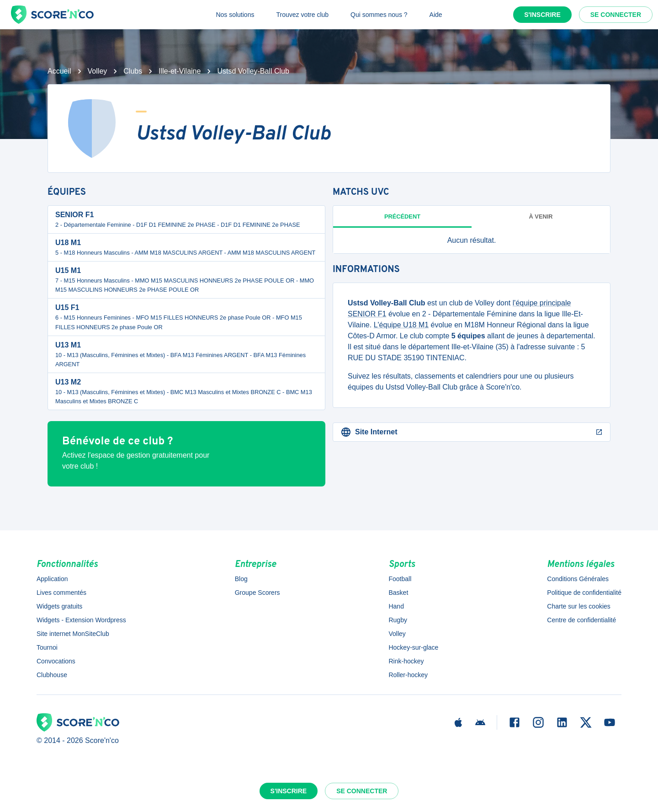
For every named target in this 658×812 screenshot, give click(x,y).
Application (52, 579)
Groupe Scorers (257, 593)
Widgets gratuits (59, 606)
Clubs (133, 71)
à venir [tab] (541, 216)
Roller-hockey (408, 675)
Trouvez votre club (302, 15)
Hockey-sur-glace (413, 647)
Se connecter (616, 15)
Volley (98, 71)
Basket (398, 593)
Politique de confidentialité (584, 593)
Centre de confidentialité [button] (581, 620)
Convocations (56, 661)
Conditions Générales (578, 579)
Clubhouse (52, 675)
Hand (396, 606)
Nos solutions (235, 15)
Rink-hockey (406, 661)
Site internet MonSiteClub (73, 634)
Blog (241, 579)
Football (400, 579)
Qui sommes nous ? (379, 15)
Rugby (398, 620)
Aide (436, 15)
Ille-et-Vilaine (180, 71)
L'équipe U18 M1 (401, 325)
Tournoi (47, 647)
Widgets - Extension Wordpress (81, 620)
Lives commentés (61, 593)
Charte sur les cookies (579, 606)
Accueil (59, 71)
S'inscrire (542, 15)
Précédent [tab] (402, 216)
